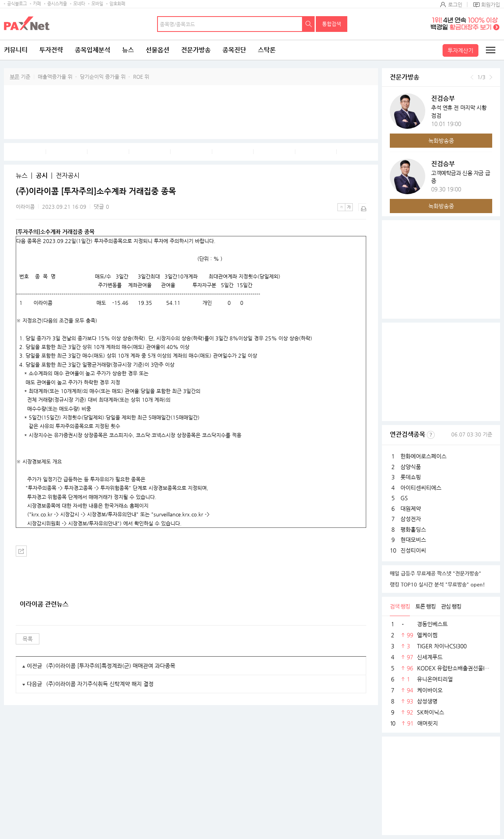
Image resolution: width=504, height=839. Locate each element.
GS (404, 498)
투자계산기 (460, 50)
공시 (42, 176)
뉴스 (128, 50)
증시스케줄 (57, 4)
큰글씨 (349, 207)
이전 (472, 77)
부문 (15, 77)
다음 (491, 77)
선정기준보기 (431, 435)
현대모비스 (413, 540)
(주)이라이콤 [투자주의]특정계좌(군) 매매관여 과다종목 (111, 666)
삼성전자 (411, 519)
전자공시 (68, 176)
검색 (309, 24)
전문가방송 (196, 50)
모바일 (97, 4)
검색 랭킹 (400, 606)
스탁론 (267, 50)
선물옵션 (157, 50)
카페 (37, 4)
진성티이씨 (413, 550)
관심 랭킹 (451, 606)
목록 (28, 639)
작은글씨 (341, 207)
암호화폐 (117, 4)
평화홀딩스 (413, 529)
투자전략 (51, 50)
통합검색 (332, 24)
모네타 (79, 4)
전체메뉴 (490, 50)
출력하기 (362, 207)
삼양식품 (411, 467)
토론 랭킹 (425, 606)
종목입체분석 (93, 50)
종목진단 (234, 50)
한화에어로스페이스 (423, 456)
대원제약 (411, 509)
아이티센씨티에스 (421, 488)
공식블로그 (17, 4)
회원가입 (491, 5)
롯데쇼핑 (411, 477)
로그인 (455, 5)
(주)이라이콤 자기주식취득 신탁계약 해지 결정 (100, 684)
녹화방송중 (441, 141)
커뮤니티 (16, 50)
